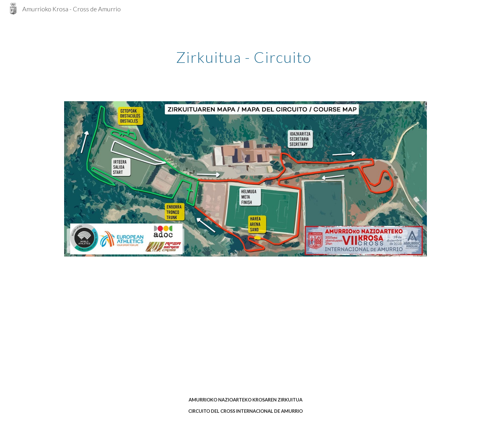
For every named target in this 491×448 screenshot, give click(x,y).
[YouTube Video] (246, 332)
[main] (246, 56)
